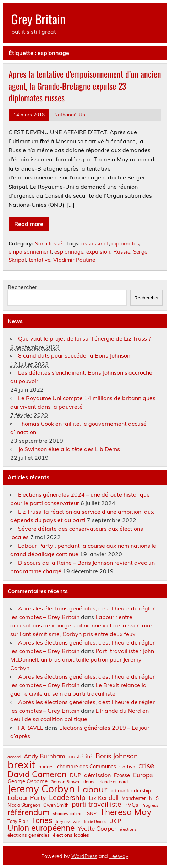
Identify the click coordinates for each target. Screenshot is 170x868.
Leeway (119, 856)
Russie (122, 252)
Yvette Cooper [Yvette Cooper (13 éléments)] (97, 829)
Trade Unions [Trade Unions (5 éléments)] (95, 822)
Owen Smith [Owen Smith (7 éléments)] (56, 805)
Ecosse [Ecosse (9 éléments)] (122, 775)
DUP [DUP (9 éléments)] (75, 775)
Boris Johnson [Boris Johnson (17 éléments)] (117, 756)
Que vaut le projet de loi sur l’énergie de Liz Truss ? (84, 338)
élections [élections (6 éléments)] (128, 829)
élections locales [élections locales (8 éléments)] (71, 835)
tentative (40, 260)
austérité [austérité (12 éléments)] (80, 756)
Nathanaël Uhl (70, 114)
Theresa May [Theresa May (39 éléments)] (126, 812)
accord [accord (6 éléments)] (14, 757)
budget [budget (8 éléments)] (46, 767)
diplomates (125, 244)
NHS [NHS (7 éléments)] (154, 798)
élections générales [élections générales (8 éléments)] (29, 835)
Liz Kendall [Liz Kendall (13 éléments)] (104, 798)
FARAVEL (31, 728)
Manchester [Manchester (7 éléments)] (134, 798)
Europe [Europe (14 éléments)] (143, 775)
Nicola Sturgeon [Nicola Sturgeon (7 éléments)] (24, 805)
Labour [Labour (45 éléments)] (92, 789)
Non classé (48, 244)
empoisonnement (30, 252)
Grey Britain (38, 19)
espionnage (69, 252)
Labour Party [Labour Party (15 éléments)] (27, 798)
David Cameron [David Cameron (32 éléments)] (37, 774)
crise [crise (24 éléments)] (146, 766)
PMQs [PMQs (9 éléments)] (131, 805)
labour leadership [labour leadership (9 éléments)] (131, 791)
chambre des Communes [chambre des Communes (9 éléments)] (87, 767)
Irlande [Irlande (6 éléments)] (89, 782)
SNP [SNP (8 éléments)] (92, 813)
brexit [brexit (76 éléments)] (21, 765)
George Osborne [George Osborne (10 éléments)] (28, 781)
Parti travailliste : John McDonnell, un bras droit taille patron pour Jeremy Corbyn (82, 659)
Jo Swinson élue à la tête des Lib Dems (69, 449)
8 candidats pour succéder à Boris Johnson (74, 355)
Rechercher (22, 287)
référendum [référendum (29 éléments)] (29, 812)
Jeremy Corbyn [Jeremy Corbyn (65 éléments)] (41, 789)
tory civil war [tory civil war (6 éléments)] (68, 822)
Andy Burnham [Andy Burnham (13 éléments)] (45, 756)
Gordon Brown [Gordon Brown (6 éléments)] (65, 782)
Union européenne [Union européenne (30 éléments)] (41, 828)
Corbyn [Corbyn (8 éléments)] (127, 767)
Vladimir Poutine (74, 260)
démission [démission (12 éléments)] (97, 775)
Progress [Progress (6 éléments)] (150, 805)
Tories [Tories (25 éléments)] (42, 820)
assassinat (95, 244)
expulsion (98, 252)
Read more (29, 224)
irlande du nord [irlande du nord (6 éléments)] (113, 782)
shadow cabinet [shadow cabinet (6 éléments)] (68, 814)
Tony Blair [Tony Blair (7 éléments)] (18, 821)
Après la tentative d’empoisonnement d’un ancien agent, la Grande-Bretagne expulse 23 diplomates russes (85, 86)
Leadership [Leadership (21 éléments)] (67, 797)
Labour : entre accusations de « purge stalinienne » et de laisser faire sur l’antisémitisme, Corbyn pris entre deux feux (81, 625)
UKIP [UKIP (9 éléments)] (115, 821)
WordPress (84, 856)
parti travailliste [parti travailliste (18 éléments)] (96, 804)
